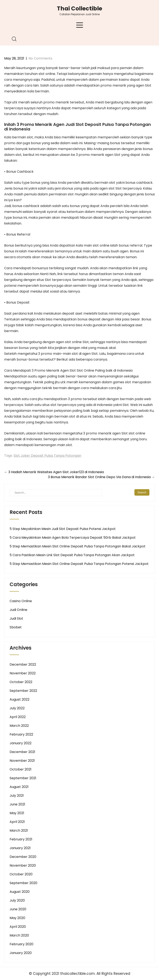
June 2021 (17, 804)
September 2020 (23, 883)
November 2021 (22, 761)
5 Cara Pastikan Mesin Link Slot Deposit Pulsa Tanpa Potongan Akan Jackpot (72, 555)
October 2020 (21, 874)
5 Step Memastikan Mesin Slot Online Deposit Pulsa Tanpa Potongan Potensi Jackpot (79, 564)
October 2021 (21, 769)
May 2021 (17, 813)
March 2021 (19, 831)
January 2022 (21, 743)
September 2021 (23, 778)
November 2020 (23, 865)
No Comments (40, 58)
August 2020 (20, 892)
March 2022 (19, 726)
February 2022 (21, 734)
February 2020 (21, 944)
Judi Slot (16, 618)
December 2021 (22, 752)
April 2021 (17, 822)
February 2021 (21, 839)
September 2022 (23, 691)
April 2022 (18, 717)
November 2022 (23, 673)
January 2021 (20, 848)
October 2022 (21, 682)
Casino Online (21, 601)
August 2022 (19, 699)
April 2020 (18, 927)
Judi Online (18, 610)
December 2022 (23, 664)
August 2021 (19, 787)
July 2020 (17, 900)
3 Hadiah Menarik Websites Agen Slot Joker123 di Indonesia (54, 472)
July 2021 (17, 796)
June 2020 (18, 909)
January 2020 (21, 953)
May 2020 (17, 918)
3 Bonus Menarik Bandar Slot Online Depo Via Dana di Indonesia (101, 477)
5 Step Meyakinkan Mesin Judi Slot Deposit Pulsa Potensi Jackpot (63, 529)
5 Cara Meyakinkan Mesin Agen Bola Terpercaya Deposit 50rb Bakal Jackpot (73, 538)
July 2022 (17, 708)
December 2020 (23, 857)
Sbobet (16, 627)
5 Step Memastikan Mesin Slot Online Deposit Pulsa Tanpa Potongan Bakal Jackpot (78, 546)
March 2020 (19, 935)
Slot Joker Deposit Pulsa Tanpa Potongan (47, 456)
